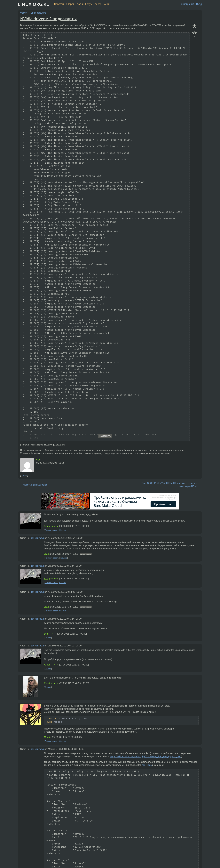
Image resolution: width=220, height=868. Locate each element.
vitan (39, 460)
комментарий (38, 538)
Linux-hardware (38, 13)
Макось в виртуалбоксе (35, 485)
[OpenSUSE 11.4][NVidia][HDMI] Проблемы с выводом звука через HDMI (169, 485)
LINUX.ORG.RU (34, 4)
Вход (199, 4)
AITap (47, 526)
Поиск (106, 4)
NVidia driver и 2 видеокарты (48, 19)
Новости (59, 4)
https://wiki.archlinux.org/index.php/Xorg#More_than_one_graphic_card (146, 756)
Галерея (70, 4)
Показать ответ (51, 530)
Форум (88, 4)
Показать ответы (52, 558)
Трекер (97, 4)
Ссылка (24, 476)
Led (46, 634)
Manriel (48, 737)
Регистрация (187, 4)
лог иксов (147, 765)
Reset (47, 683)
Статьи (79, 4)
